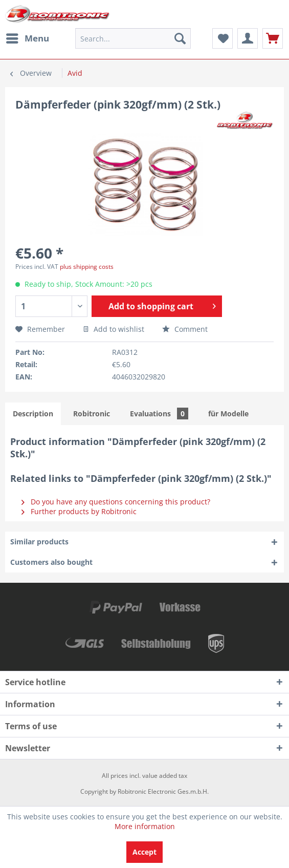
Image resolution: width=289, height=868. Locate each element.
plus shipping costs (87, 267)
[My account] (248, 38)
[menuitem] (27, 38)
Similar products (39, 542)
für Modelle (228, 414)
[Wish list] (223, 38)
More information (145, 826)
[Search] (180, 38)
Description (33, 414)
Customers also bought (51, 562)
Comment (185, 329)
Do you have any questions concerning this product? (116, 502)
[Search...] (133, 38)
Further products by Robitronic (79, 511)
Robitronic (92, 414)
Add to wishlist (114, 329)
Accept (144, 852)
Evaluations (159, 414)
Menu (28, 37)
